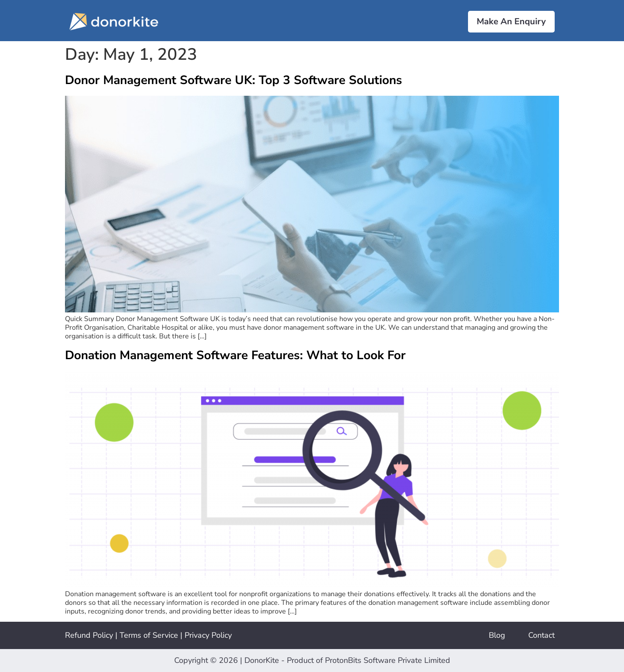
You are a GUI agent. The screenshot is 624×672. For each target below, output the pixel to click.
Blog (497, 635)
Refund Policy (89, 635)
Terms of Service (149, 635)
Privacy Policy (208, 635)
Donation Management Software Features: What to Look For (235, 355)
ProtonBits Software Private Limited (388, 660)
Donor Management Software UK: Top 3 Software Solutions (234, 80)
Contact (541, 635)
